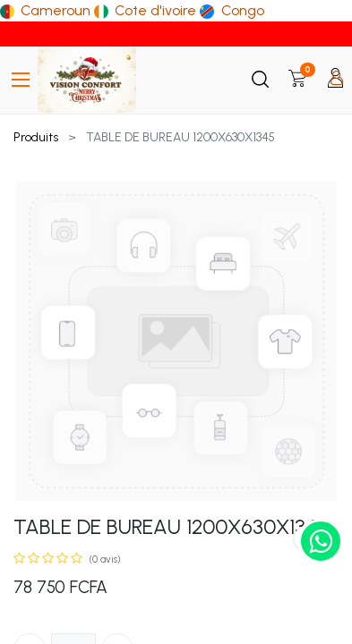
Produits (36, 137)
